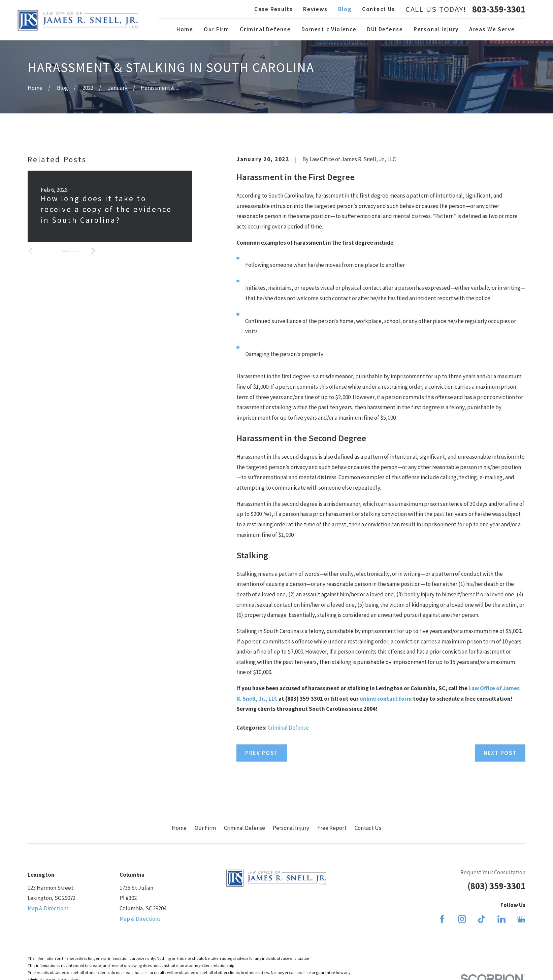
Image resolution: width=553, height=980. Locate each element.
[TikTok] (482, 919)
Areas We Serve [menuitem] (492, 29)
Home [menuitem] (185, 29)
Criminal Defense (288, 728)
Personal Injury (291, 828)
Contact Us (379, 9)
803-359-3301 (499, 9)
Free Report (332, 828)
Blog (345, 9)
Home (179, 828)
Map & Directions (48, 908)
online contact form (386, 699)
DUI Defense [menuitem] (385, 29)
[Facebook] (442, 919)
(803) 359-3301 (496, 886)
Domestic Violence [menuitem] (329, 29)
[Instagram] (462, 919)
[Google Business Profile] (521, 919)
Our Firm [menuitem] (217, 29)
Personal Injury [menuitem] (436, 29)
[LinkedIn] (501, 919)
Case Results (273, 9)
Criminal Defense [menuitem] (265, 29)
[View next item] (93, 251)
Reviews (315, 9)
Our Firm (205, 828)
